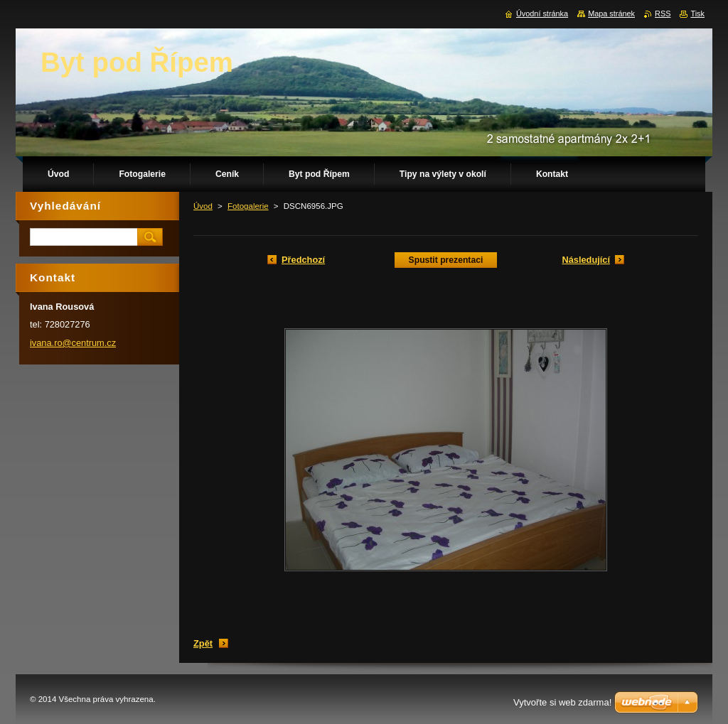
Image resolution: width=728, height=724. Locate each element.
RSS (663, 13)
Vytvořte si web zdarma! (562, 702)
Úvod (203, 206)
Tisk (697, 13)
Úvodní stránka (542, 13)
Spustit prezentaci (446, 260)
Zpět (203, 643)
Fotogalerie (248, 206)
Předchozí (303, 260)
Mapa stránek (611, 13)
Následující (586, 260)
